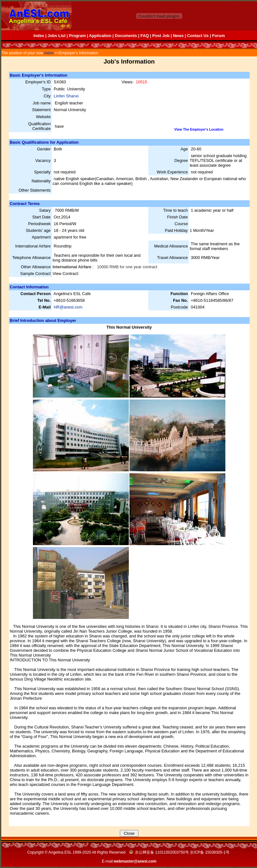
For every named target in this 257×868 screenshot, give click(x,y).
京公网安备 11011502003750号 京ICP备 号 (179, 852)
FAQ (144, 36)
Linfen (60, 96)
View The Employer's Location (199, 129)
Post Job (161, 36)
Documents (126, 36)
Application (100, 36)
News (178, 36)
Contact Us (198, 36)
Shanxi (72, 96)
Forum (218, 36)
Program (78, 36)
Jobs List (57, 36)
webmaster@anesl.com (135, 861)
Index (39, 36)
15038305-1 (215, 852)
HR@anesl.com (68, 307)
